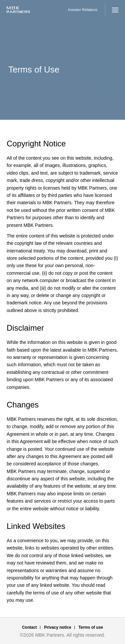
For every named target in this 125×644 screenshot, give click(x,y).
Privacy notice (57, 627)
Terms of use (91, 627)
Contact (29, 627)
